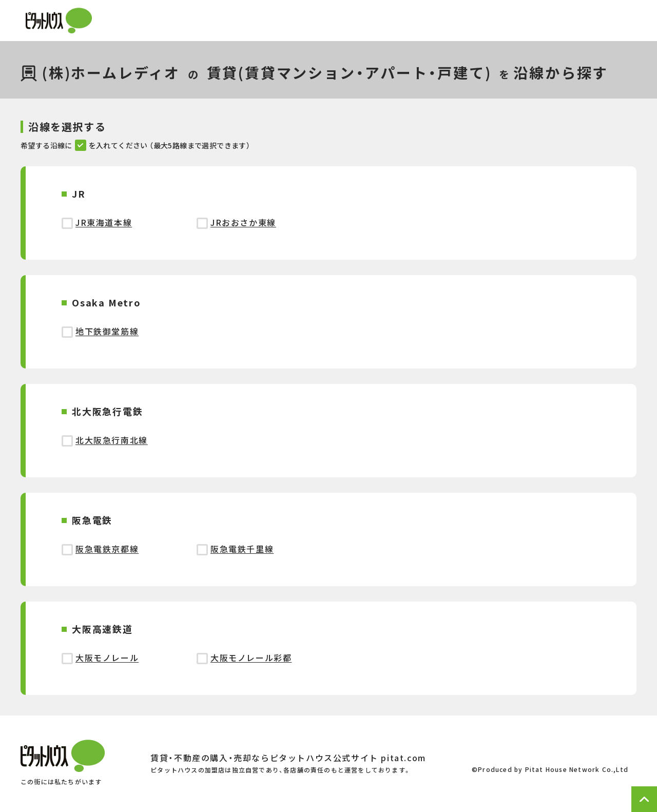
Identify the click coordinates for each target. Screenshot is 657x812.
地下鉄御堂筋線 (107, 331)
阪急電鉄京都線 (107, 549)
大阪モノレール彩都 (251, 658)
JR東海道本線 (104, 222)
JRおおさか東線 (243, 222)
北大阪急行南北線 (112, 440)
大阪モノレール (107, 658)
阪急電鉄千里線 (242, 549)
